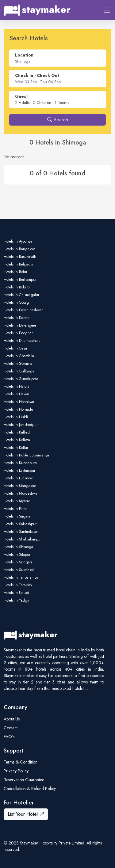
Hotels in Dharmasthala (22, 341)
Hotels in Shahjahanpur (23, 539)
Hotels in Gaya (15, 348)
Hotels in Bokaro (17, 287)
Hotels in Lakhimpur (19, 471)
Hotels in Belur (15, 272)
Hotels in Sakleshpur (20, 524)
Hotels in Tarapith (18, 585)
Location (24, 55)
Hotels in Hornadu (18, 409)
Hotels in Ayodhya (18, 241)
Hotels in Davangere (20, 325)
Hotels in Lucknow (18, 478)
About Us (12, 719)
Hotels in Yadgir (17, 600)
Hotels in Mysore (17, 501)
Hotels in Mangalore (20, 486)
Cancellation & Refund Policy (30, 789)
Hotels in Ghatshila (19, 356)
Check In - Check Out (37, 75)
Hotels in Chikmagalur (21, 295)
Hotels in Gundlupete (21, 379)
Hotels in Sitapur (17, 555)
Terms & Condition (21, 762)
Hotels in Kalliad (17, 432)
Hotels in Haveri (16, 394)
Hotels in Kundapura (20, 463)
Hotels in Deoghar (18, 333)
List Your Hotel (26, 814)
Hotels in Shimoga (18, 547)
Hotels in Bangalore (19, 249)
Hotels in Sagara (17, 516)
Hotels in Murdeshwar (21, 493)
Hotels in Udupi (16, 593)
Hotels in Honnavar (19, 402)
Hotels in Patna (16, 509)
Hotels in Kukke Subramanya (26, 455)
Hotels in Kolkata (17, 440)
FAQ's (9, 737)
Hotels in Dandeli (17, 318)
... (87, 688)
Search (58, 120)
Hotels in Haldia (17, 386)
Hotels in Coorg (16, 302)
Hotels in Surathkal (19, 570)
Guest (21, 96)
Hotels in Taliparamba (21, 577)
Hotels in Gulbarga (19, 371)
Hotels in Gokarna (18, 364)
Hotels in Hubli (16, 417)
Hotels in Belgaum (18, 264)
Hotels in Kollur (16, 448)
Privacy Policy (16, 771)
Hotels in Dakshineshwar (23, 310)
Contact (11, 728)
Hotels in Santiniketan (21, 532)
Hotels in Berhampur (20, 280)
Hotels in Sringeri (18, 562)
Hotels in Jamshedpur (21, 425)
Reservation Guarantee (24, 780)
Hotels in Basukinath (20, 257)
